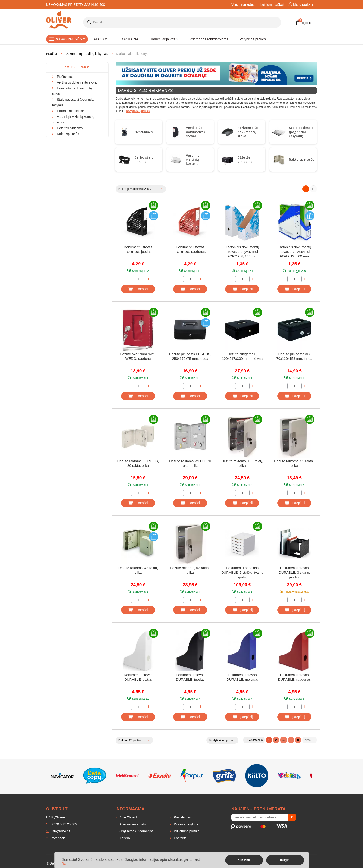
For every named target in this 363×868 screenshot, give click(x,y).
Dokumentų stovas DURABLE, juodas (190, 677)
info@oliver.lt (58, 831)
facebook (55, 838)
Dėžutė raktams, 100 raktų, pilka (242, 463)
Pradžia (52, 54)
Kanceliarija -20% (164, 39)
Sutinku (244, 860)
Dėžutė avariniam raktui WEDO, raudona (138, 356)
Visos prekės (71, 39)
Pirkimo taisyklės (185, 824)
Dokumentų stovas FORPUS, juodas (138, 249)
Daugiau (285, 860)
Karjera (124, 838)
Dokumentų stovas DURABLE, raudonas (294, 677)
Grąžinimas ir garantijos (136, 831)
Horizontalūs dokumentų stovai (248, 132)
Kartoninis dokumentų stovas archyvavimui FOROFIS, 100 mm (242, 252)
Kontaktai (180, 838)
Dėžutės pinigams (245, 159)
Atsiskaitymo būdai (133, 824)
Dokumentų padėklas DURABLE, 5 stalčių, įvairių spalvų (242, 572)
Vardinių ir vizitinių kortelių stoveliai (194, 161)
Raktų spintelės (302, 159)
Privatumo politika (186, 831)
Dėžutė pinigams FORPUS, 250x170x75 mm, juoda (190, 356)
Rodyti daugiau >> (138, 111)
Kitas (309, 740)
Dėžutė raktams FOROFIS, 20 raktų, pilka (138, 463)
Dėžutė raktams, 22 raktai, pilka (294, 463)
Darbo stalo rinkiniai (144, 159)
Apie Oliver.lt (128, 817)
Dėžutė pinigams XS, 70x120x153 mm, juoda (294, 356)
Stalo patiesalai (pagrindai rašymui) (302, 132)
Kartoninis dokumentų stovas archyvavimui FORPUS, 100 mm (294, 252)
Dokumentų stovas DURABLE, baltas (138, 677)
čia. (64, 864)
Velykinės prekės (253, 39)
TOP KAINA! (130, 39)
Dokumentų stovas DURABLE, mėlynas (242, 677)
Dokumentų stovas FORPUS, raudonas (190, 249)
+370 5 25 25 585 (61, 824)
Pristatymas (182, 817)
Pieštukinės (143, 132)
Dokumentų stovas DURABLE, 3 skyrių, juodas (294, 572)
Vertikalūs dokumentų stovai (195, 132)
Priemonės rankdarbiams (209, 39)
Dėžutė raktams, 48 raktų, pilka (138, 570)
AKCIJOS (101, 39)
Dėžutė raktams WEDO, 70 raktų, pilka (190, 463)
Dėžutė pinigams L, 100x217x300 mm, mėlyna (242, 356)
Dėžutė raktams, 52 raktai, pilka (190, 570)
